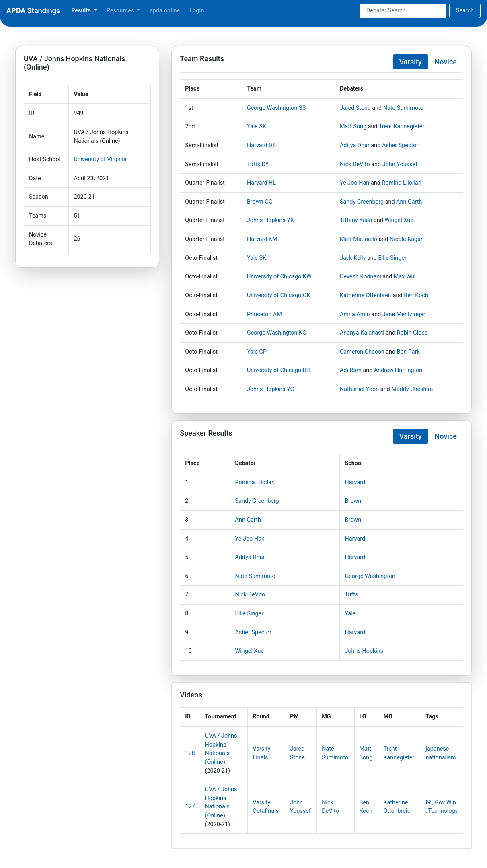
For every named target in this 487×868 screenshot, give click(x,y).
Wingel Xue (399, 220)
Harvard (355, 482)
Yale (350, 614)
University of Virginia (100, 159)
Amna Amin (355, 314)
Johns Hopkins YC (270, 389)
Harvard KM (262, 239)
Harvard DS (261, 145)
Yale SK (257, 126)
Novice (446, 62)
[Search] (403, 11)
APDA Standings (33, 11)
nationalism (441, 758)
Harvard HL (261, 183)
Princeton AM (264, 314)
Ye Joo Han (354, 183)
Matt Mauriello (359, 239)
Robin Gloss (412, 333)
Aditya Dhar (355, 145)
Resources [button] (121, 11)
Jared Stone (355, 108)
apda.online (165, 11)
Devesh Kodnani (361, 277)
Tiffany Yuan (356, 220)
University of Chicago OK (279, 295)
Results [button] (82, 11)
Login (197, 11)
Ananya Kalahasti (362, 333)
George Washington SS (276, 108)
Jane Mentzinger (404, 314)
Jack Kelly (353, 258)
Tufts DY (258, 164)
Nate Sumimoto (403, 108)
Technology (443, 811)
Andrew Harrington (398, 370)
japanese (438, 749)
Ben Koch (416, 295)
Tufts (351, 595)
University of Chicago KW (279, 277)
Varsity (411, 62)
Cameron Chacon (362, 352)
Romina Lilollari (402, 183)
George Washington (370, 576)
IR (428, 803)
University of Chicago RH (279, 370)
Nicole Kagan (407, 239)
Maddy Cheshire (412, 389)
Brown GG (260, 202)
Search (465, 11)
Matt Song (353, 126)
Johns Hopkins (364, 651)
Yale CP (257, 352)
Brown (353, 501)
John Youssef (400, 164)
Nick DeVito (355, 164)
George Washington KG (277, 333)
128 (190, 753)
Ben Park (408, 352)
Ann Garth (409, 202)
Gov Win (445, 803)
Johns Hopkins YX (270, 220)
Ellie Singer (392, 258)
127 (190, 807)
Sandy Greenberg (362, 202)
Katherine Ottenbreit (366, 295)
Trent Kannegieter (402, 126)
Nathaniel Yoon (359, 389)
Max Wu (404, 277)
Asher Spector (400, 145)
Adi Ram (351, 370)
